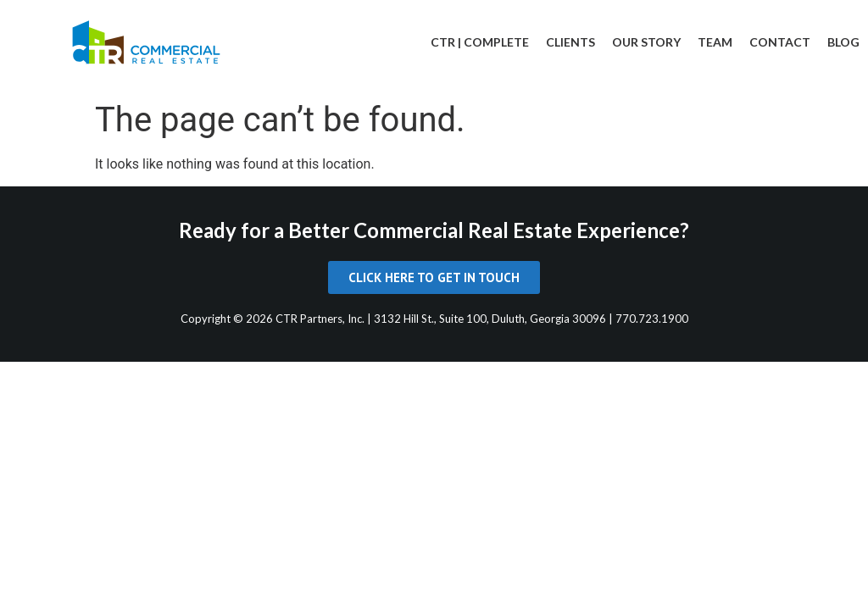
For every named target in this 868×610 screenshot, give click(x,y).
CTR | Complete (480, 42)
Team (715, 42)
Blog (843, 42)
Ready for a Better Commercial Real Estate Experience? (434, 230)
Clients (570, 42)
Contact (780, 42)
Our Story (646, 42)
